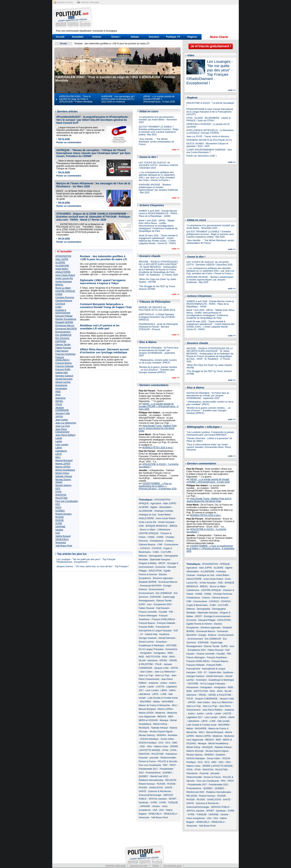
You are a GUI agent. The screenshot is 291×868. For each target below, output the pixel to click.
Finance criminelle (148, 612)
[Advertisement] (169, 18)
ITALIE (59, 404)
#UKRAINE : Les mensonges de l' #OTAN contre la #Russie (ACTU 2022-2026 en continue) (118, 99)
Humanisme (61, 385)
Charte (156, 866)
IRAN (172, 657)
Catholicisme (164, 530)
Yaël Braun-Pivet (64, 546)
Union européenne (196, 818)
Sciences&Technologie (150, 795)
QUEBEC (60, 511)
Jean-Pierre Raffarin (65, 435)
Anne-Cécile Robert (65, 275)
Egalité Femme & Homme (199, 624)
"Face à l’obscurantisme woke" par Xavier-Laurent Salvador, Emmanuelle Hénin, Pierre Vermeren (209, 447)
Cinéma (169, 541)
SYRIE (59, 523)
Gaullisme (164, 634)
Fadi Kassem (62, 351)
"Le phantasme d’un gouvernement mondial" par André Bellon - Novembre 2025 (158, 120)
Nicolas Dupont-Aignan (161, 732)
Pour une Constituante (67, 501)
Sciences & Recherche (160, 791)
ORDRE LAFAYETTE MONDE (217, 766)
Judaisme (153, 683)
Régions (192, 37)
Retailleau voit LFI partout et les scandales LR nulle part (100, 327)
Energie (167, 586)
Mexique (164, 720)
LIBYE (59, 454)
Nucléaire (173, 735)
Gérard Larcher (63, 382)
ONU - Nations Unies (158, 746)
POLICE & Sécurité (167, 761)
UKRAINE (60, 527)
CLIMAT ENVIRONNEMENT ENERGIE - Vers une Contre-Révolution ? (209, 151)
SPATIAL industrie (158, 799)
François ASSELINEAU (62, 359)
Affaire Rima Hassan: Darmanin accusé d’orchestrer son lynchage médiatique (104, 351)
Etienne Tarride (63, 345)
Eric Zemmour (62, 338)
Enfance (143, 589)
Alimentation (165, 507)
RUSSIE (60, 517)
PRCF (58, 508)
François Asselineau (65, 354)
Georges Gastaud (64, 376)
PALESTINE (61, 498)
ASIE (141, 526)
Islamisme (60, 398)
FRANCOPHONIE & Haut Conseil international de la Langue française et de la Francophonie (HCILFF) (210, 112)
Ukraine (59, 530)
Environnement (63, 332)
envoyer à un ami (65, 2)
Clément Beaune (64, 301)
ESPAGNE (61, 341)
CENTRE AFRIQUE (65, 291)
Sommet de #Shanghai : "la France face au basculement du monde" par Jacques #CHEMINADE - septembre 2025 (159, 352)
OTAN (58, 492)
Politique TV (173, 37)
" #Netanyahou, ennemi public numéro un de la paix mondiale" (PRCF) (158, 361)
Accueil (60, 37)
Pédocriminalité (168, 758)
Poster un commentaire (69, 142)
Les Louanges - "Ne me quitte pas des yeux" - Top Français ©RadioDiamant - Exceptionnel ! (86, 561)
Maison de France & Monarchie (154, 705)
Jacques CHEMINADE (62, 409)
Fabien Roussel (63, 348)
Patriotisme (171, 754)
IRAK (58, 395)
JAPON (59, 417)
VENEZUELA (62, 539)
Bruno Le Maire (63, 288)
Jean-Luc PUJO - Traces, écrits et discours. (208, 136)
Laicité (59, 441)
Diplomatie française (160, 560)
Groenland (161, 642)
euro (149, 604)
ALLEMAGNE (62, 266)
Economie (160, 567)
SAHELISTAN (156, 788)
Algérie (154, 507)
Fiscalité (163, 612)
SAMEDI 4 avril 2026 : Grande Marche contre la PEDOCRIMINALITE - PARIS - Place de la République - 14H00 (159, 213)
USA (58, 533)
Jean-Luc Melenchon (66, 423)
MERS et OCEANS (148, 720)
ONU (143, 746)
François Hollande (64, 366)
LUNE (164, 694)
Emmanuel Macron (65, 325)
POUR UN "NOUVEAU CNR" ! (202, 156)
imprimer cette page (90, 2)
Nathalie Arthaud (64, 476)
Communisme (171, 545)
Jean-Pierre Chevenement (62, 431)
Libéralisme (61, 451)
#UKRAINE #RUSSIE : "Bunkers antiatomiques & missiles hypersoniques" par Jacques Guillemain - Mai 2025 (158, 189)
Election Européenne (66, 319)
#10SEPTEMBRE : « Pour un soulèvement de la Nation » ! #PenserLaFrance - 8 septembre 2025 (158, 486)
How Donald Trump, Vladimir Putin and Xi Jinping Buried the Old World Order (158, 428)
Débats (135, 37)
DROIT (162, 563)
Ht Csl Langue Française (151, 649)
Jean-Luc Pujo (63, 426)
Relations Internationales (151, 780)
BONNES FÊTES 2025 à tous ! (158, 448)
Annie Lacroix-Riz (64, 278)
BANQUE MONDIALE (157, 526)
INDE (58, 392)
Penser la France (147, 761)
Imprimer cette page (116, 866)
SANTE (169, 788)
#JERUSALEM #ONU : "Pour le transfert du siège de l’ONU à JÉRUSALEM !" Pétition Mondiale (76, 99)
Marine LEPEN (63, 464)
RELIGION (171, 780)
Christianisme (157, 541)
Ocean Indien (167, 739)
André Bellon (62, 269)
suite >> (176, 150)
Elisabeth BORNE (64, 322)
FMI (171, 612)
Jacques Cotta (63, 413)
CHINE (59, 294)
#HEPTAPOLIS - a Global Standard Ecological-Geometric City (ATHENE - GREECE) (157, 317)
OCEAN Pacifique (148, 743)
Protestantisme (153, 773)
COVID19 (60, 304)
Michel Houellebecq (65, 470)
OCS (58, 488)
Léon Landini (62, 445)
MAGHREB (168, 702)
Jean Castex (62, 420)
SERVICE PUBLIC (220, 807)
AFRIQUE (144, 503)
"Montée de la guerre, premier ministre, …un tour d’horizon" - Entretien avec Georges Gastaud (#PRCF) (158, 370)
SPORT (173, 799)
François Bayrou (64, 363)
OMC (175, 743)
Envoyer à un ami (139, 866)
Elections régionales (163, 578)
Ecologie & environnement (63, 311)
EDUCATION (155, 571)
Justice (164, 683)
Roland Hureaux (64, 514)
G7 (141, 634)
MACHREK (146, 702)
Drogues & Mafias (148, 563)
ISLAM (142, 660)
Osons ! (116, 37)
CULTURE (166, 552)
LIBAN (59, 448)
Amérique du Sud (147, 515)
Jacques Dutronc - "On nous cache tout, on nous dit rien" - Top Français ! (93, 566)
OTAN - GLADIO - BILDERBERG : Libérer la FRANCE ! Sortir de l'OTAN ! (209, 119)
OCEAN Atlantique (149, 739)
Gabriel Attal (61, 373)
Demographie (156, 556)
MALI (58, 457)
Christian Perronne (65, 297)
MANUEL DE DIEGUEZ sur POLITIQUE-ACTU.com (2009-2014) (157, 309)
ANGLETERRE (63, 272)
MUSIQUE (144, 728)
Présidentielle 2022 (218, 785)
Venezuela (61, 543)
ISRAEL (59, 401)
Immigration (61, 388)
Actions (97, 37)
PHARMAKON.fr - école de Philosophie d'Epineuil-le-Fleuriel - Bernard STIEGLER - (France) (158, 327)
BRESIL (59, 285)
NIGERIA (161, 735)
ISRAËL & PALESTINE (220, 695)
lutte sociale (224, 721)
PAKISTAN (61, 495)
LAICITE (160, 687)
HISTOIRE (171, 646)
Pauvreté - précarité (148, 758)
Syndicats (144, 803)
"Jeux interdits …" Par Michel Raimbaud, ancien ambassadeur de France (156, 142)
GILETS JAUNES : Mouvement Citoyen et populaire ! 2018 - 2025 (207, 145)
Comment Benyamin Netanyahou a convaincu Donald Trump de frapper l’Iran (106, 306)
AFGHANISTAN (63, 256)
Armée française (64, 282)
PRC (58, 504)
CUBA (58, 307)
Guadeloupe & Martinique (151, 646)
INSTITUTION (153, 657)
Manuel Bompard (64, 460)
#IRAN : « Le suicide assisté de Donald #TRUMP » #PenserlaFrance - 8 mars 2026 (159, 99)
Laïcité (59, 438)
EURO (142, 604)
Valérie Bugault (63, 536)
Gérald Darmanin (64, 379)
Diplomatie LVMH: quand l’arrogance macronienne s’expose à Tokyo (103, 282)
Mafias (157, 702)
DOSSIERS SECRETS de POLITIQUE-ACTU (209, 140)
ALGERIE (60, 262)
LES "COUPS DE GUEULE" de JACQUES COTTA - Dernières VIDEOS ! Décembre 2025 (158, 165)
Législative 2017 (195, 717)
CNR (160, 545)
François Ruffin (63, 369)
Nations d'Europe (195, 751)
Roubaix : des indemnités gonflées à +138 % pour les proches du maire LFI (112, 44)
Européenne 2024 (163, 604)
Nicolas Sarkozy (63, 485)
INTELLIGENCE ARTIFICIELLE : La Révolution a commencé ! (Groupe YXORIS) (210, 132)
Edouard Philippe (64, 316)
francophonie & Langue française (155, 631)
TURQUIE (173, 803)
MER (171, 717)
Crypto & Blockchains (197, 605)
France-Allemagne (148, 616)
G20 (176, 631)
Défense (143, 556)
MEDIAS (162, 717)
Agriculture (156, 503)
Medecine (160, 713)
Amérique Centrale (164, 511)
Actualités (78, 37)
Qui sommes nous (172, 866)
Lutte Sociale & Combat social (163, 698)
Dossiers (154, 37)
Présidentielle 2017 (148, 769)
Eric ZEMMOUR (63, 335)
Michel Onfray (62, 473)
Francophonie (163, 627)
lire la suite (64, 139)
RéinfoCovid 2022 (159, 776)
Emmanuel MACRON (66, 329)
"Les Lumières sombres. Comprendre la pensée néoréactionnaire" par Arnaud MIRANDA (210, 434)
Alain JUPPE (62, 259)
